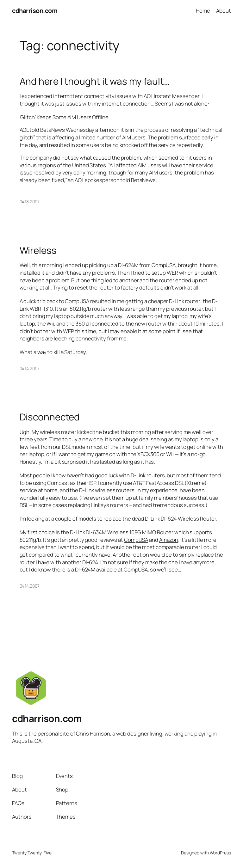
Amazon (169, 540)
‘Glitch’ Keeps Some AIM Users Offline (64, 117)
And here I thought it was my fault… (95, 81)
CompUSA (136, 540)
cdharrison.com (35, 11)
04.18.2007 (30, 202)
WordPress (220, 853)
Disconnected (50, 417)
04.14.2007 (30, 368)
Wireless (38, 250)
